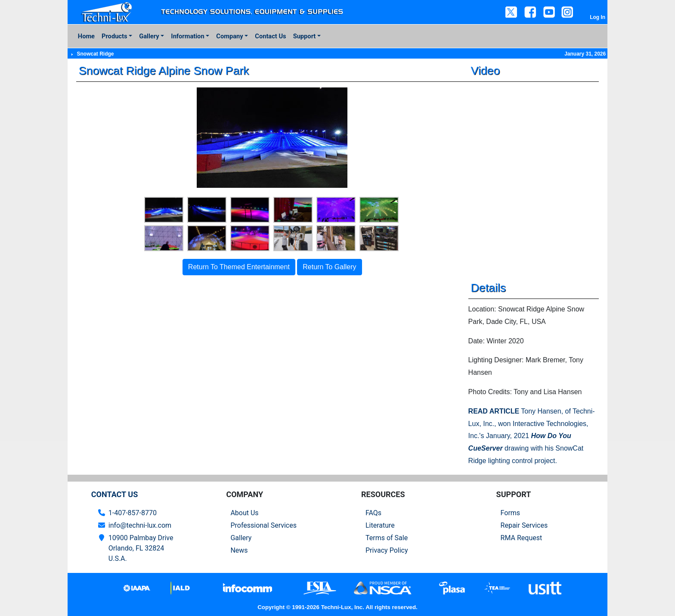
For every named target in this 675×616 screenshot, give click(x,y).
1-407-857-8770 (133, 513)
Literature (380, 525)
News (239, 550)
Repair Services (524, 525)
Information (187, 36)
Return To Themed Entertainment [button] (239, 267)
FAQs (373, 513)
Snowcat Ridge (95, 54)
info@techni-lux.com (140, 525)
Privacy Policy (387, 550)
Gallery (149, 36)
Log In (598, 17)
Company (229, 36)
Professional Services (263, 525)
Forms (511, 513)
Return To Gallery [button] (329, 267)
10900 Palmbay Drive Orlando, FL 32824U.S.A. (141, 548)
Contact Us (270, 36)
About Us (244, 513)
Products (114, 36)
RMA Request (522, 538)
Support (305, 36)
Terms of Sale (387, 538)
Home (86, 36)
